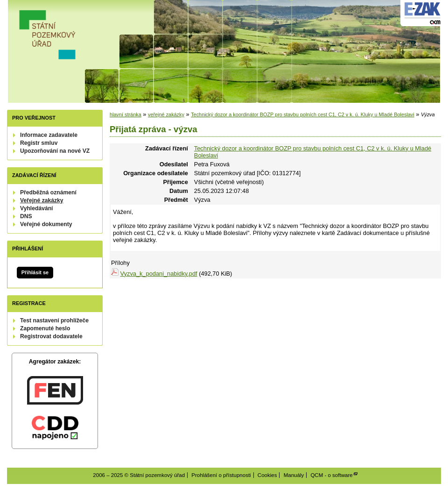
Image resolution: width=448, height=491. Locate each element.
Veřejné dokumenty (46, 224)
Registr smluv (39, 143)
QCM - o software (331, 475)
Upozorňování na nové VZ (55, 151)
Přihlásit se (35, 272)
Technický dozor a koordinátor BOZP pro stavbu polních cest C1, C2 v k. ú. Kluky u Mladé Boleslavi (303, 114)
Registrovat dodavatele (51, 336)
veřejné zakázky (166, 114)
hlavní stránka (126, 114)
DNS (26, 216)
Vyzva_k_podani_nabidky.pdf (159, 274)
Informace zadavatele (49, 135)
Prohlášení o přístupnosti (221, 475)
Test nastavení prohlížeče (54, 320)
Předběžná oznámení (48, 192)
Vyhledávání (37, 208)
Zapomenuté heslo (45, 328)
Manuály (294, 475)
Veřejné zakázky (42, 200)
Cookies (267, 475)
